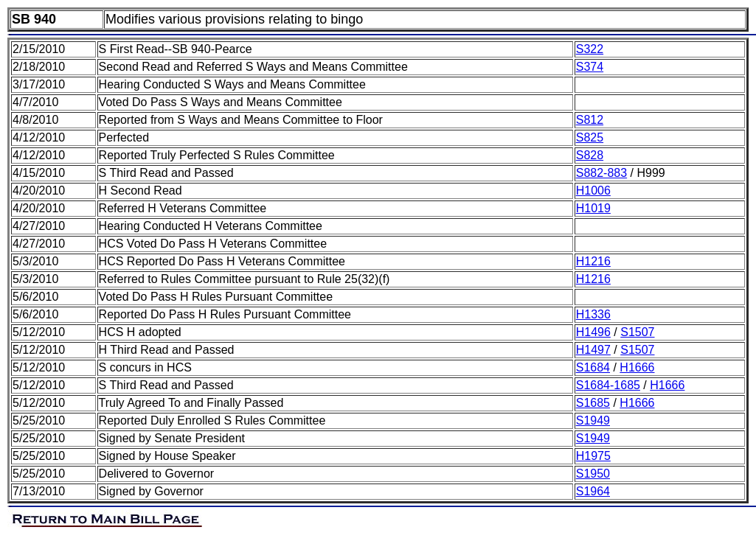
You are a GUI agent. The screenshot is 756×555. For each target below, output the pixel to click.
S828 (590, 155)
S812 (590, 120)
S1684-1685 (608, 385)
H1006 (593, 191)
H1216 (593, 261)
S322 (590, 49)
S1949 (593, 420)
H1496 (593, 332)
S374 (590, 67)
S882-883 (601, 173)
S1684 (593, 367)
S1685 (593, 403)
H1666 (637, 367)
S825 (590, 137)
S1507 (637, 332)
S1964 (593, 491)
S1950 (593, 474)
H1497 (593, 350)
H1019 (593, 208)
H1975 (593, 456)
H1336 (593, 314)
